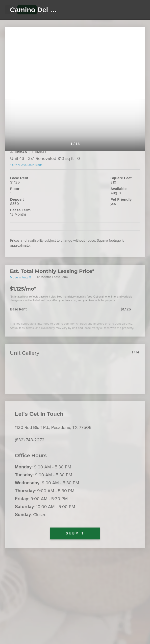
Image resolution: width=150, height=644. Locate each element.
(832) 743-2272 (30, 440)
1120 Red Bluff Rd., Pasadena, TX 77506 (53, 427)
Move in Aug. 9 (21, 278)
